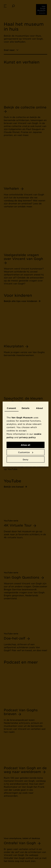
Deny (26, 459)
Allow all (26, 445)
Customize (26, 452)
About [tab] (40, 408)
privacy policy (27, 437)
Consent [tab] (11, 408)
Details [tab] (26, 408)
